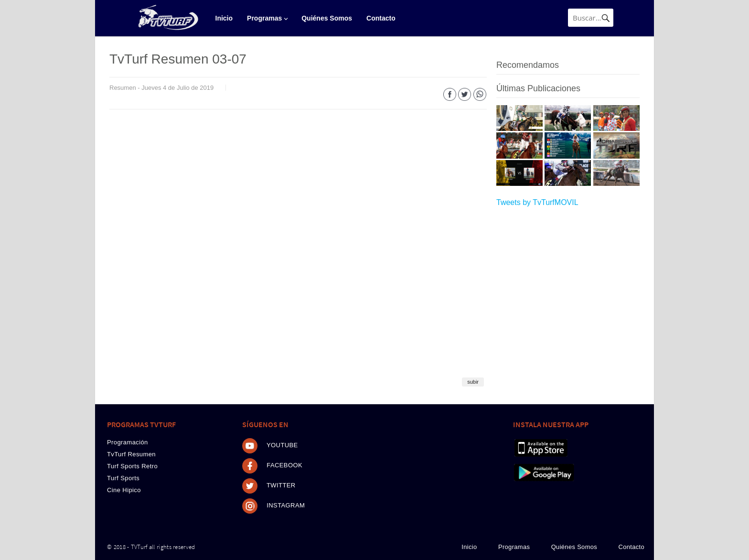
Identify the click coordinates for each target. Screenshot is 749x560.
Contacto (381, 18)
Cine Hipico (124, 490)
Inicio (224, 18)
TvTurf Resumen (131, 454)
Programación (128, 442)
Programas (264, 18)
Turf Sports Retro (132, 466)
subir (473, 382)
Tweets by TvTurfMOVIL (537, 202)
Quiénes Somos (327, 18)
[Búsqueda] (591, 18)
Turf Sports (123, 478)
